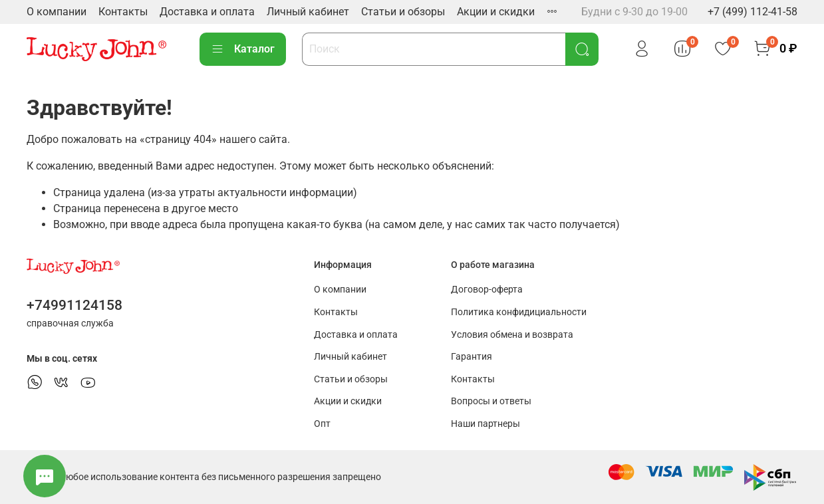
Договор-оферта (487, 290)
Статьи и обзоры (403, 12)
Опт (322, 424)
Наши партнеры (485, 424)
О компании (57, 12)
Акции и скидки (496, 12)
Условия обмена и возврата (512, 335)
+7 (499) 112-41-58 (753, 12)
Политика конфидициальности (519, 312)
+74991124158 (74, 305)
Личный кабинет (308, 12)
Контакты (123, 12)
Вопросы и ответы (491, 401)
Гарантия (472, 357)
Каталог (243, 49)
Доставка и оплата (207, 12)
